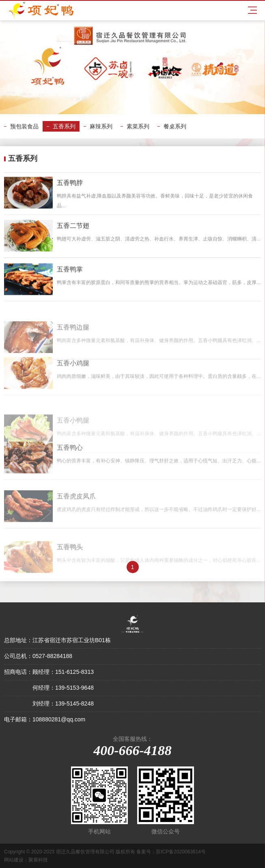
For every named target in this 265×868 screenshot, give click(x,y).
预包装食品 (24, 126)
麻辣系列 (101, 126)
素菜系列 (138, 126)
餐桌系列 (175, 126)
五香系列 (64, 126)
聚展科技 (38, 860)
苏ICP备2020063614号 (181, 852)
